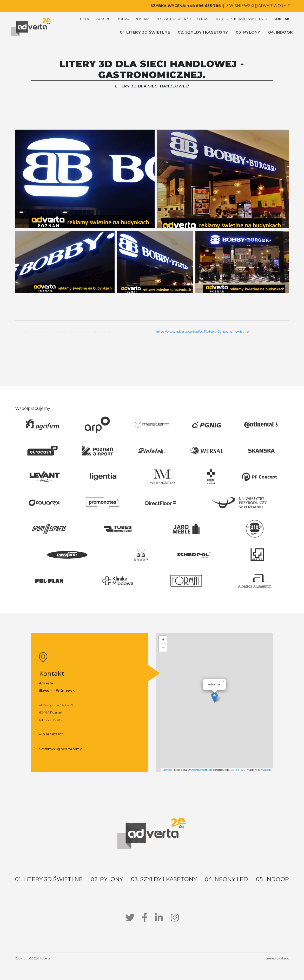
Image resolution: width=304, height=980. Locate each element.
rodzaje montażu (173, 19)
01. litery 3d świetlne (145, 32)
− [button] (163, 648)
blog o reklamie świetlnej (241, 19)
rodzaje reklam (133, 19)
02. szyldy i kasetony (203, 32)
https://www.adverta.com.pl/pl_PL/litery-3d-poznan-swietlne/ (203, 331)
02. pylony (107, 879)
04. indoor (281, 32)
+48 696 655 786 (204, 6)
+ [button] (163, 640)
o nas (203, 19)
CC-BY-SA (238, 770)
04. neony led (226, 879)
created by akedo (277, 958)
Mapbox (266, 770)
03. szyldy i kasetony (164, 879)
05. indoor (272, 879)
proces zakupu (95, 19)
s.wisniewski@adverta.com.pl (260, 6)
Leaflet (167, 770)
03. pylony (248, 32)
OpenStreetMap (201, 770)
